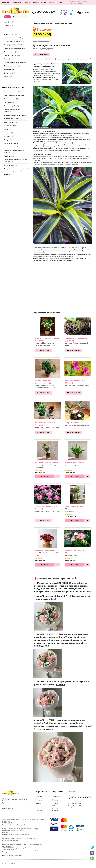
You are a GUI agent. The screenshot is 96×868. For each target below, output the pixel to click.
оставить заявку (43, 54)
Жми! (53, 599)
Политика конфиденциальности (12, 856)
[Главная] (11, 795)
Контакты (27, 3)
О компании (17, 3)
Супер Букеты (56, 797)
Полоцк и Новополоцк (19, 17)
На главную (6, 3)
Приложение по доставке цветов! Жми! (53, 23)
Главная (35, 41)
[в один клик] (57, 476)
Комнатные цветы (44, 41)
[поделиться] (59, 59)
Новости (36, 3)
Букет (10, 809)
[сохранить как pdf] (84, 59)
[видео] (48, 59)
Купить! (46, 476)
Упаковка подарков (55, 810)
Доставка (52, 3)
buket (61, 3)
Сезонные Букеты (55, 804)
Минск (7, 17)
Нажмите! (61, 684)
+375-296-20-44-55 (44, 12)
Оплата (44, 3)
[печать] (71, 59)
